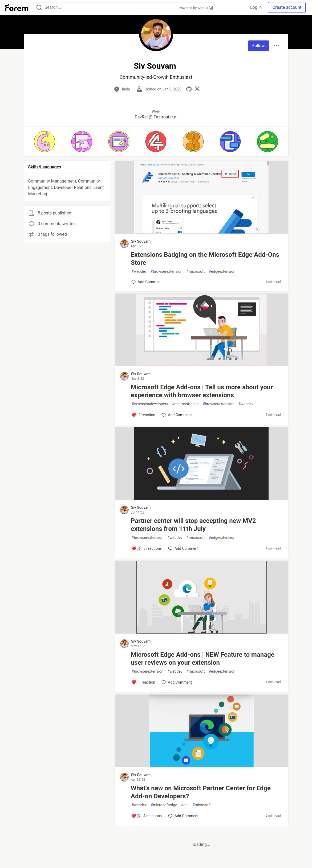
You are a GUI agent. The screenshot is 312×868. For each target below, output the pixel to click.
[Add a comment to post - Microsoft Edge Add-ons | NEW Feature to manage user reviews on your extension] (143, 682)
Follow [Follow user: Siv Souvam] (259, 46)
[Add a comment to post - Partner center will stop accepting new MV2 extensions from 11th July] (147, 548)
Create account (287, 7)
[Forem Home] (17, 7)
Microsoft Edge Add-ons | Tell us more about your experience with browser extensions (202, 391)
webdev (139, 272)
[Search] (39, 8)
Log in (256, 7)
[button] (45, 142)
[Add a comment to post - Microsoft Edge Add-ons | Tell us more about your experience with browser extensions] (143, 415)
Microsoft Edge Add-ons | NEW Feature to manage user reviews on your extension (203, 659)
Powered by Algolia (196, 8)
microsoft (196, 272)
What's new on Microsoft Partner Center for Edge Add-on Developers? (201, 792)
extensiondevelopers (150, 404)
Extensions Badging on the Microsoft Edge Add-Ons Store (205, 259)
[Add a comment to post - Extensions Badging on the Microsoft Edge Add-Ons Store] (147, 282)
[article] (202, 232)
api (185, 805)
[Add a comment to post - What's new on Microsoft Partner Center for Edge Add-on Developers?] (147, 816)
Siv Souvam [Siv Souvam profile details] (141, 241)
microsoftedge (185, 404)
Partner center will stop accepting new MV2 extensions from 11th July (193, 525)
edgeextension (222, 272)
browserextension (166, 272)
